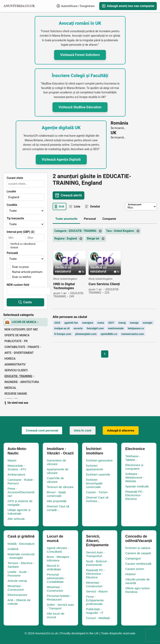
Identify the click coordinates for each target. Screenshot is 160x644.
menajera (88, 323)
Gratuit (14, 248)
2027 (111, 323)
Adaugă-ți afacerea (121, 430)
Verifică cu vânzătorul (23, 244)
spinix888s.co (109, 334)
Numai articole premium (27, 272)
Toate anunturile (66, 219)
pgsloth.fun (71, 323)
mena (101, 323)
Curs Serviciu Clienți (104, 284)
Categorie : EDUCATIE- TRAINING (75, 231)
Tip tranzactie (15, 218)
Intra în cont (83, 430)
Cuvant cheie (15, 178)
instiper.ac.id (62, 328)
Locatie (11, 191)
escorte (78, 328)
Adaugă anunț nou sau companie (128, 6)
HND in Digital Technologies (64, 286)
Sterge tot (93, 238)
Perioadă (12, 253)
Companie (109, 219)
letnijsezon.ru (136, 328)
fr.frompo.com (63, 334)
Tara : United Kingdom (120, 231)
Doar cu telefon (22, 277)
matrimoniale (116, 328)
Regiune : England (66, 238)
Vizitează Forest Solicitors (80, 55)
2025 (57, 323)
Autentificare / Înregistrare (76, 6)
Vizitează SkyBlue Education (80, 107)
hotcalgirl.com (95, 328)
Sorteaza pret (134, 205)
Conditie (12, 205)
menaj (122, 323)
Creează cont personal (42, 430)
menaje (134, 323)
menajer (148, 323)
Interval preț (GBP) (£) (21, 232)
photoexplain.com (86, 334)
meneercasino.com (133, 334)
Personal (90, 219)
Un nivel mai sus (16, 403)
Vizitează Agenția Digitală (61, 159)
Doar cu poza (20, 267)
